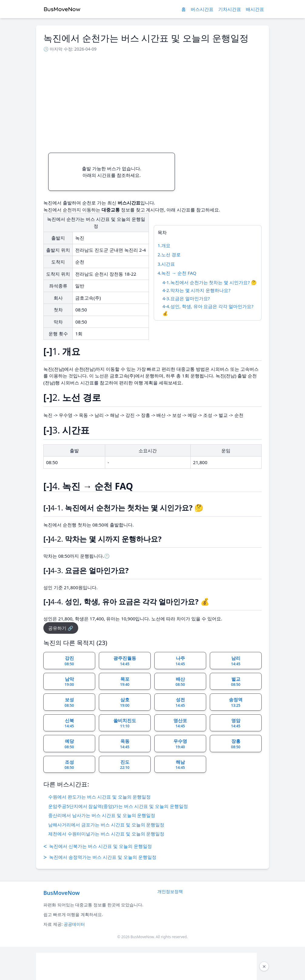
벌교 (236, 682)
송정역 (236, 702)
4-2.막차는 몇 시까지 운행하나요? (196, 290)
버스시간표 (202, 9)
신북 (69, 723)
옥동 (125, 744)
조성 (69, 765)
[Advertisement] (152, 101)
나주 (180, 661)
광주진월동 (125, 661)
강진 (69, 661)
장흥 (236, 744)
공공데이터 (74, 924)
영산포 (180, 723)
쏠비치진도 (125, 723)
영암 (236, 723)
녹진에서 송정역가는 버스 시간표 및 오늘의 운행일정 (100, 857)
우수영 (180, 744)
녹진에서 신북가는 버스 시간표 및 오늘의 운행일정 (98, 846)
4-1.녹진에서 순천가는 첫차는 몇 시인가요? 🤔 (210, 282)
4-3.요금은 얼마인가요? (186, 298)
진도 (125, 765)
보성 (69, 702)
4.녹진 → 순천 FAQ (177, 273)
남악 (69, 682)
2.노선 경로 (169, 254)
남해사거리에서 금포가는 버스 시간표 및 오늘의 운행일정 (106, 825)
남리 (236, 661)
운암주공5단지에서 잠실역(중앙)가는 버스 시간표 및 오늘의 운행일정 (118, 806)
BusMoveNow (62, 893)
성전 (180, 702)
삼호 (125, 702)
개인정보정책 (170, 891)
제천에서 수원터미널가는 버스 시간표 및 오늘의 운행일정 (106, 834)
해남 (180, 765)
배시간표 (255, 9)
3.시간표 (166, 264)
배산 (180, 682)
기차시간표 (230, 9)
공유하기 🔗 (61, 628)
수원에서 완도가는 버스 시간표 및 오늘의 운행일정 (99, 797)
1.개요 (164, 245)
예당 (69, 744)
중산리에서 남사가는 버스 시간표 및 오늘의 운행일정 (102, 815)
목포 (125, 682)
